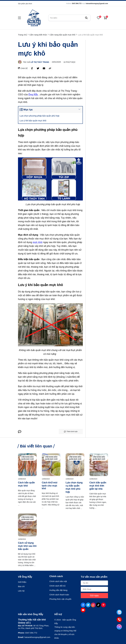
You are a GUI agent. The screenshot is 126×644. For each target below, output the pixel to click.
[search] (69, 18)
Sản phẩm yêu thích (25, 4)
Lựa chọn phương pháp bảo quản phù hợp (40, 116)
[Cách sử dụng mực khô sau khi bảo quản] (27, 525)
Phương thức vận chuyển (60, 599)
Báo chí (21, 586)
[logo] (34, 18)
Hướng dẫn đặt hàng (58, 590)
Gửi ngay (94, 596)
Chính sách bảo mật (58, 581)
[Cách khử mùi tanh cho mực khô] (51, 465)
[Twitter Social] (88, 605)
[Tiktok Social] (98, 605)
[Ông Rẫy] (33, 95)
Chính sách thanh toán (59, 595)
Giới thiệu (22, 582)
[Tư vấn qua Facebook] (119, 627)
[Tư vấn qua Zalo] (119, 612)
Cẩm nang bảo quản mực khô (28, 458)
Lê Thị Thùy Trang (40, 62)
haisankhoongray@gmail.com (97, 4)
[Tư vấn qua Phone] (119, 620)
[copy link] (50, 68)
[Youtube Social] (83, 610)
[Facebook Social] (83, 605)
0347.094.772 (77, 4)
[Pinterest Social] (103, 605)
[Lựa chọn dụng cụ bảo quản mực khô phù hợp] (75, 465)
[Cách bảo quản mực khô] (27, 465)
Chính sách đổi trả (57, 586)
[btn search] (86, 18)
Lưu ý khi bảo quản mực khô (33, 121)
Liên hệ (21, 591)
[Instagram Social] (93, 605)
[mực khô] (38, 242)
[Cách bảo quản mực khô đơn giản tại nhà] (99, 465)
